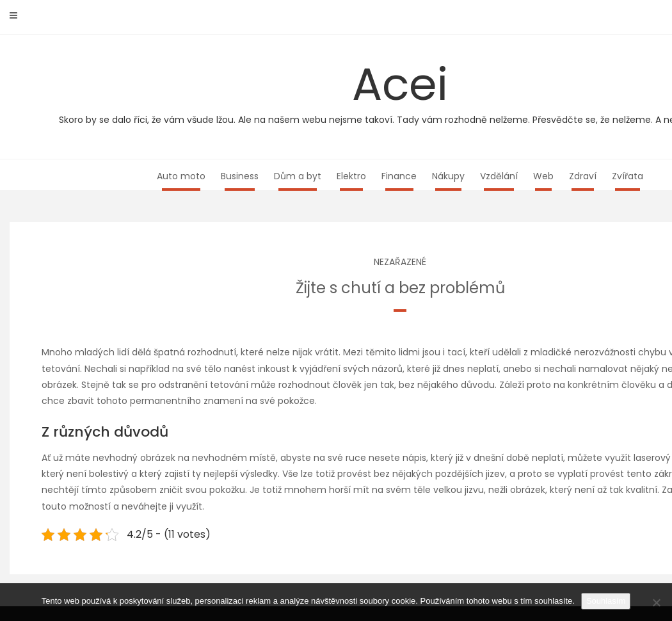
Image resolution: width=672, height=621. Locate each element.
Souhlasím (606, 601)
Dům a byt (298, 176)
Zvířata (628, 176)
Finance (399, 176)
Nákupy (448, 176)
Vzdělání (499, 176)
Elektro (351, 176)
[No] (656, 602)
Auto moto (181, 176)
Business (240, 176)
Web (543, 176)
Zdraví (583, 176)
